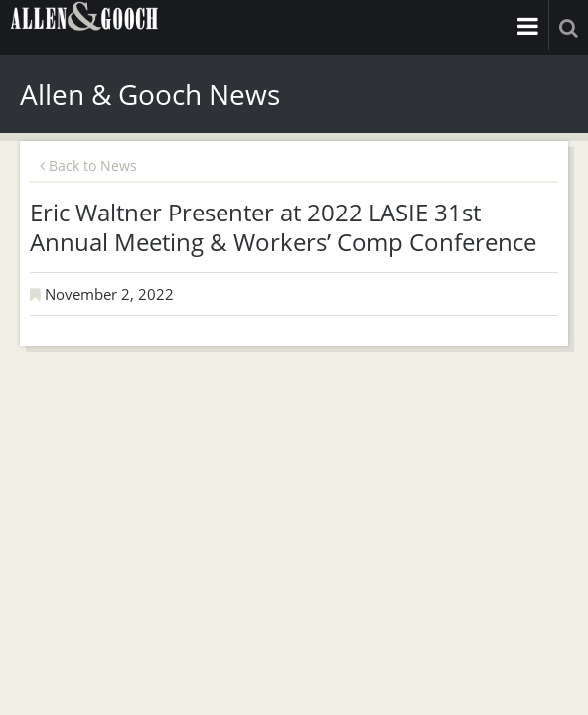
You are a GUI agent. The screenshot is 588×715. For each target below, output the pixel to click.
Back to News (88, 165)
